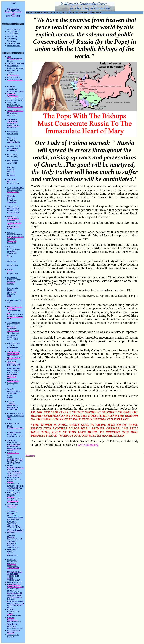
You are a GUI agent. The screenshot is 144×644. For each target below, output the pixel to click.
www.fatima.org (88, 445)
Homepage (30, 456)
